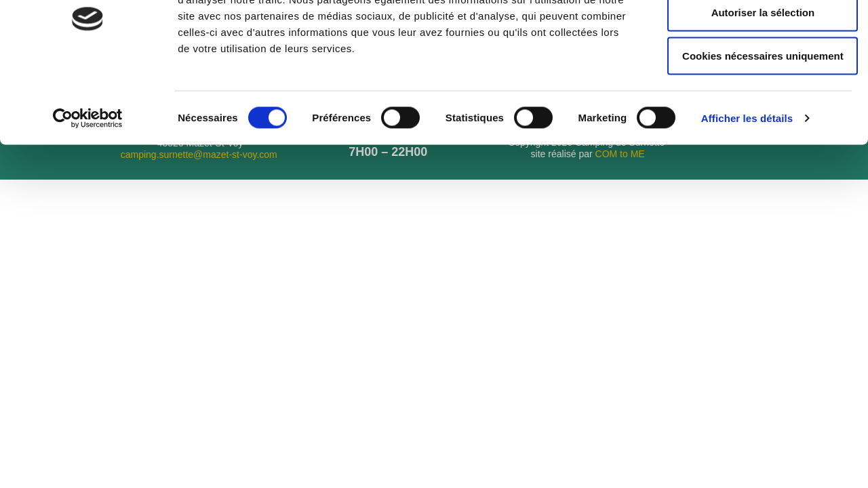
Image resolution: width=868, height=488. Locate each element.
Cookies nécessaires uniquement (755, 122)
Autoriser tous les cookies (755, 35)
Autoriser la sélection (755, 78)
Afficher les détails (747, 184)
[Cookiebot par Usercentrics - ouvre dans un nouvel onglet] (88, 184)
